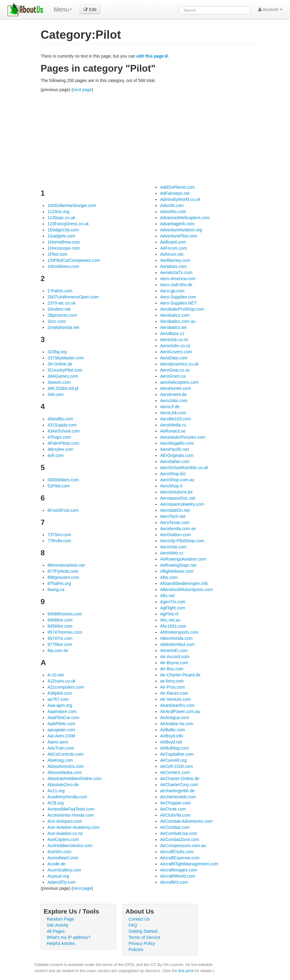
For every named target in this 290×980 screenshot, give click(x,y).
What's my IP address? (69, 937)
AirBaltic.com (172, 730)
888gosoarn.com (63, 577)
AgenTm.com (173, 602)
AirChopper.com (175, 803)
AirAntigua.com (174, 718)
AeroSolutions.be (176, 492)
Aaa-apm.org (60, 705)
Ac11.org (56, 791)
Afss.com (169, 577)
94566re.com (60, 620)
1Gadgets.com (61, 236)
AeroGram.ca (173, 376)
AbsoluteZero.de (63, 785)
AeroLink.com (173, 413)
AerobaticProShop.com (182, 309)
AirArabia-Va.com (177, 724)
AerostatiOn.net (175, 510)
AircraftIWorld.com (178, 876)
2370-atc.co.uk (61, 303)
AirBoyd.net (171, 742)
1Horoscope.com (63, 248)
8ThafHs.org (59, 583)
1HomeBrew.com (64, 242)
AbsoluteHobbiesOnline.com (74, 779)
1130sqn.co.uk (61, 218)
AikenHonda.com (176, 638)
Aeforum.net (172, 254)
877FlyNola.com (63, 571)
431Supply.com (62, 425)
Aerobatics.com (175, 315)
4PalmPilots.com (63, 443)
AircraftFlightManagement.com (189, 864)
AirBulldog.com (174, 748)
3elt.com (55, 394)
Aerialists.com (173, 266)
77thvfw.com (59, 541)
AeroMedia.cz (173, 425)
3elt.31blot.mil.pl (63, 388)
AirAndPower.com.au (180, 711)
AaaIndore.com (62, 711)
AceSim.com (59, 852)
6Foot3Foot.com (63, 510)
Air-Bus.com (172, 669)
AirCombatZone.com (179, 839)
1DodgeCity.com (63, 230)
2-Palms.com (60, 291)
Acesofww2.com (63, 858)
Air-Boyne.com (174, 663)
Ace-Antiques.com (65, 821)
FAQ (133, 925)
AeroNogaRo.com (177, 443)
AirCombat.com (175, 827)
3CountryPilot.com (65, 370)
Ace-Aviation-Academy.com (73, 827)
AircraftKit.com (174, 882)
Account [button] (270, 9)
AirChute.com (173, 809)
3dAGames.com (63, 376)
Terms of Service (144, 937)
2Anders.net (59, 309)
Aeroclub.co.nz (174, 340)
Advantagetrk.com (177, 224)
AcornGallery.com (64, 870)
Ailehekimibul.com (177, 644)
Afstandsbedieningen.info (184, 583)
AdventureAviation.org (181, 230)
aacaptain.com (61, 730)
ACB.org (55, 803)
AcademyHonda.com (67, 797)
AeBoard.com (173, 242)
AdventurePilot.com (178, 236)
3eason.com (59, 382)
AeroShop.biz (173, 474)
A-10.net (55, 675)
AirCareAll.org (173, 760)
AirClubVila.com (175, 815)
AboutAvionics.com (65, 766)
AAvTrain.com (61, 748)
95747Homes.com (65, 632)
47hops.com (59, 437)
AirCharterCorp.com (179, 785)
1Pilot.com (57, 254)
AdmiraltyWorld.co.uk (180, 199)
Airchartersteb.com (178, 797)
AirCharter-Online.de (179, 779)
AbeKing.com (60, 760)
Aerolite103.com (175, 419)
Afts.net (167, 596)
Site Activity (58, 925)
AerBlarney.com (175, 260)
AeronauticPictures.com (183, 437)
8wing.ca (56, 590)
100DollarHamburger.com (72, 205)
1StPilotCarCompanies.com (74, 260)
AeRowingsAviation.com (183, 559)
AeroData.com (174, 358)
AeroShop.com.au (177, 480)
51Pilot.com (58, 486)
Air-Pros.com (172, 687)
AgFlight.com (172, 608)
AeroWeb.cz (172, 553)
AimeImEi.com (174, 650)
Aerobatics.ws (173, 327)
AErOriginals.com (177, 455)
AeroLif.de (170, 407)
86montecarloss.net (66, 565)
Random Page (60, 919)
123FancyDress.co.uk (68, 224)
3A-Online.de (60, 364)
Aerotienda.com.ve (178, 529)
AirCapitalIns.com (177, 754)
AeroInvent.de (173, 394)
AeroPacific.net (174, 449)
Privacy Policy (142, 943)
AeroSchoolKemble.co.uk (184, 468)
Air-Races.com (174, 693)
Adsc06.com (172, 205)
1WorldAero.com (63, 266)
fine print (186, 971)
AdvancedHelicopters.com (185, 218)
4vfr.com (55, 455)
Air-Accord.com (175, 657)
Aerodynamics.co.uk (179, 364)
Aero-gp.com (172, 291)
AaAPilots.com (61, 724)
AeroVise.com (173, 547)
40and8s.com (60, 419)
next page (82, 90)
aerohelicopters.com (179, 382)
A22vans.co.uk (61, 681)
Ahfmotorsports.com (179, 632)
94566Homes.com (65, 614)
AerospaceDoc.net (178, 498)
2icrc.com (56, 321)
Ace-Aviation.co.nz (65, 833)
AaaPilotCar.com (63, 718)
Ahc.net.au (170, 620)
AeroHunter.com (175, 388)
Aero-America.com (178, 279)
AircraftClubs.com (177, 852)
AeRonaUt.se (173, 431)
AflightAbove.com (177, 571)
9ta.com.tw (58, 650)
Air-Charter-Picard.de (180, 675)
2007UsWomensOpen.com (73, 297)
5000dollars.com (63, 480)
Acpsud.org (58, 876)
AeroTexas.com (175, 522)
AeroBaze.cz (172, 333)
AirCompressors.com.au (183, 846)
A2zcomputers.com (66, 687)
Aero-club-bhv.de (176, 285)
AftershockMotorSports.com (186, 590)
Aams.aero (58, 742)
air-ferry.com (172, 681)
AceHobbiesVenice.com (70, 846)
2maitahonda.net (63, 327)
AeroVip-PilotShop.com (182, 541)
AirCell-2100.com (176, 766)
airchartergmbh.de (177, 791)
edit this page (150, 56)
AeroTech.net (173, 516)
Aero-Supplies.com (178, 297)
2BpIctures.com (62, 315)
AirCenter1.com (175, 772)
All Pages (56, 931)
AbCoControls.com (65, 754)
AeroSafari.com (175, 461)
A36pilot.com (60, 693)
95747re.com (60, 638)
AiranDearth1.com (177, 705)
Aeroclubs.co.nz (175, 346)
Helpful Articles (61, 943)
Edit (90, 9)
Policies (136, 950)
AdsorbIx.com (173, 212)
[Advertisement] (151, 138)
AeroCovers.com (176, 352)
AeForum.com (173, 248)
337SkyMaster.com (65, 358)
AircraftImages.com (178, 870)
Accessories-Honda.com (71, 815)
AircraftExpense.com (180, 858)
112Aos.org (58, 212)
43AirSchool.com (63, 431)
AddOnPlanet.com (177, 187)
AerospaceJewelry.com (182, 504)
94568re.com (60, 626)
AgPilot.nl (169, 614)
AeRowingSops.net (178, 565)
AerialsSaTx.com (176, 273)
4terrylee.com (60, 449)
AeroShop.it (171, 486)
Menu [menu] (63, 9)
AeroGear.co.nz (175, 370)
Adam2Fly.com (61, 882)
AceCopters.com (63, 839)
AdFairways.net (175, 193)
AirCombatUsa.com (178, 833)
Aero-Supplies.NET (178, 303)
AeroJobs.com (174, 401)
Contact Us (139, 919)
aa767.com (58, 699)
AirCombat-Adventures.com (186, 821)
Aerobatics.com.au (178, 321)
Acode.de (56, 864)
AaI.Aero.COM (61, 736)
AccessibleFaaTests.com (71, 809)
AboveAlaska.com (64, 772)
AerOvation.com (175, 535)
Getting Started (143, 931)
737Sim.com (59, 535)
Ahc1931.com (173, 626)
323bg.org (57, 352)
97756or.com (60, 644)
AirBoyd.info (171, 736)
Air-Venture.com (175, 699)
